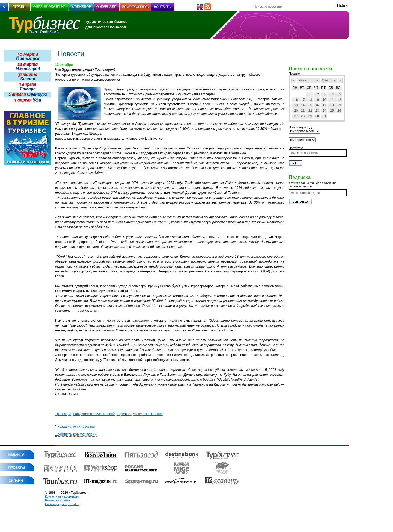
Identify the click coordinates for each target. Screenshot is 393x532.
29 (310, 116)
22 (310, 111)
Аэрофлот (124, 414)
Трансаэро (63, 414)
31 (324, 116)
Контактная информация (62, 496)
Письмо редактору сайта (62, 504)
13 (296, 105)
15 (310, 105)
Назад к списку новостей (75, 427)
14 (303, 105)
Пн (295, 88)
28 (303, 116)
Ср (309, 88)
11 (332, 100)
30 (317, 116)
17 (324, 105)
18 (332, 105)
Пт (323, 88)
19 (339, 105)
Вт (302, 88)
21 (303, 111)
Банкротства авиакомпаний (94, 414)
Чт (316, 88)
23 (317, 111)
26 (339, 111)
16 (317, 105)
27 (296, 116)
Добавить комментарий (76, 434)
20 (296, 111)
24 (324, 111)
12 (339, 100)
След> (340, 80)
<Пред (294, 80)
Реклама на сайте (57, 500)
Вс (338, 88)
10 (324, 100)
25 (332, 111)
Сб (331, 88)
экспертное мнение (148, 414)
